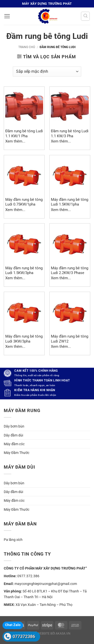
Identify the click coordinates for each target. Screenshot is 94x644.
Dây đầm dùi (13, 435)
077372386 (24, 636)
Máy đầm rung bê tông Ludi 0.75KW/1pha (24, 202)
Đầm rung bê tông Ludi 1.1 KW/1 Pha (24, 133)
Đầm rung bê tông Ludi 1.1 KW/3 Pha (70, 133)
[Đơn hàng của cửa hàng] (47, 72)
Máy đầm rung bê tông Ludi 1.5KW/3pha (24, 270)
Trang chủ (27, 47)
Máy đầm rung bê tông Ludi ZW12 (70, 339)
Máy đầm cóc (14, 444)
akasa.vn (63, 634)
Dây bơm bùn (14, 426)
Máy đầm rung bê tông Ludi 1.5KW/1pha (70, 202)
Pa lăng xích (13, 540)
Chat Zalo (13, 625)
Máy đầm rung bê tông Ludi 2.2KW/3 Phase (70, 270)
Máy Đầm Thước (17, 453)
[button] (7, 16)
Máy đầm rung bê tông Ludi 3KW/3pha (24, 339)
